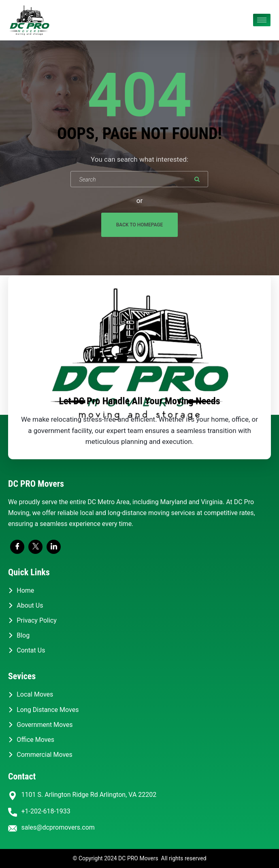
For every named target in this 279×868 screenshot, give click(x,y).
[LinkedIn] (54, 547)
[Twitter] (35, 547)
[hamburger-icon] (262, 20)
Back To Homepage (140, 225)
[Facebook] (17, 547)
